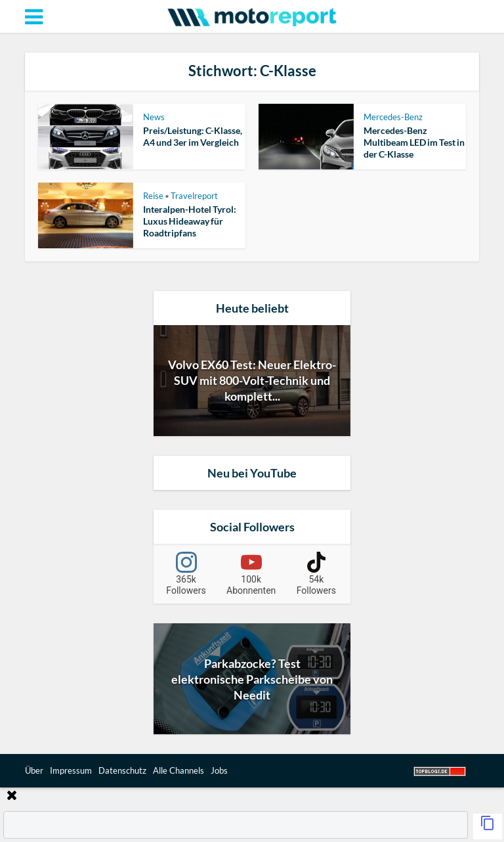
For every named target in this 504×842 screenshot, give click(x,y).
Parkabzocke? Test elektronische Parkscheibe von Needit (252, 679)
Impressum (71, 770)
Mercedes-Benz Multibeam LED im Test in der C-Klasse (414, 142)
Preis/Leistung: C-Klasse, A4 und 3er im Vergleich (193, 136)
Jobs (219, 770)
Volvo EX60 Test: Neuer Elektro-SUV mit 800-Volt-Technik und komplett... (252, 380)
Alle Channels (178, 770)
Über (34, 770)
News (154, 117)
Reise (153, 196)
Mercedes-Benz (393, 117)
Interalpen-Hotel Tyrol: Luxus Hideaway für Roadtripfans (190, 221)
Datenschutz (122, 770)
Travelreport (194, 196)
